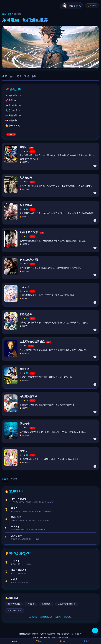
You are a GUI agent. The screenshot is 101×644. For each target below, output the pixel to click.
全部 (4, 76)
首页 (4, 14)
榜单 (10, 14)
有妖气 (58, 617)
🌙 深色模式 (92, 6)
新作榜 (14, 479)
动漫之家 (33, 617)
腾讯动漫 (68, 617)
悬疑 (34, 76)
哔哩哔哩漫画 (46, 617)
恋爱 (19, 76)
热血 (12, 76)
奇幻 (27, 76)
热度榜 (5, 479)
